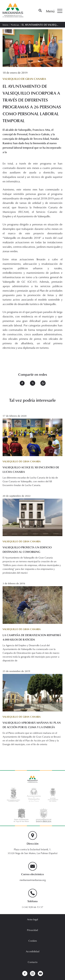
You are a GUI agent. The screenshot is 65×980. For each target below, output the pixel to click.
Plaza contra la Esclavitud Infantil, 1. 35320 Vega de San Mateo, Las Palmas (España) (33, 851)
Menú (54, 11)
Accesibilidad (33, 951)
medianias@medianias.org (33, 880)
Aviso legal (32, 919)
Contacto (33, 962)
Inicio (5, 25)
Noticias (15, 25)
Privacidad (32, 930)
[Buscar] (40, 11)
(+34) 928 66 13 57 (33, 907)
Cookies (33, 941)
